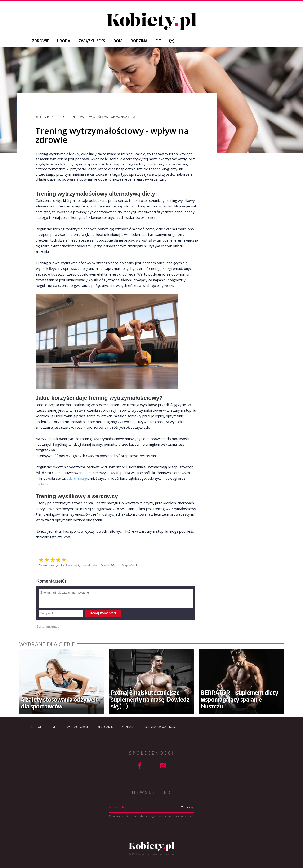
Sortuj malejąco (48, 626)
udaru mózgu (77, 478)
